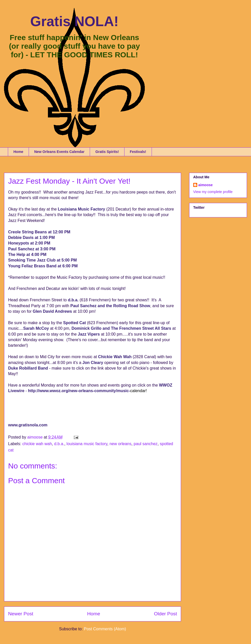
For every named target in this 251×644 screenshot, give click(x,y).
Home (18, 152)
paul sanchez (146, 444)
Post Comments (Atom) (105, 629)
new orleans (120, 444)
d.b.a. (59, 444)
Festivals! (138, 152)
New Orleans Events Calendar (59, 152)
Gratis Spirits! (107, 152)
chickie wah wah (37, 444)
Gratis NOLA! (74, 21)
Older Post (165, 614)
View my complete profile (213, 192)
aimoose (205, 185)
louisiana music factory (87, 444)
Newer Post (21, 614)
